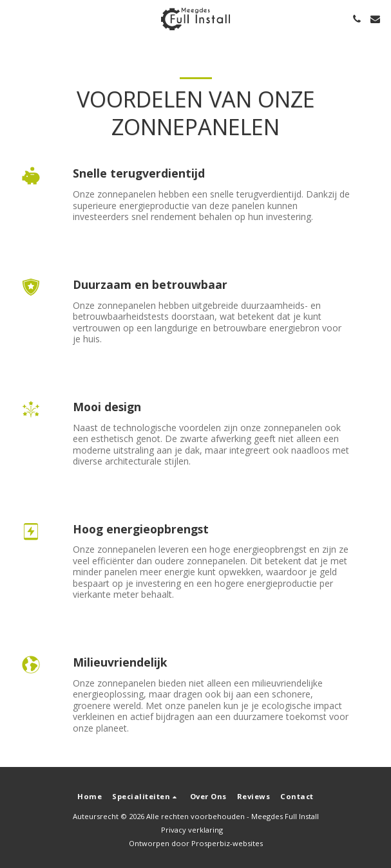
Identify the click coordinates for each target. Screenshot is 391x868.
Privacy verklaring (192, 830)
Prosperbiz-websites (227, 843)
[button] (14, 18)
